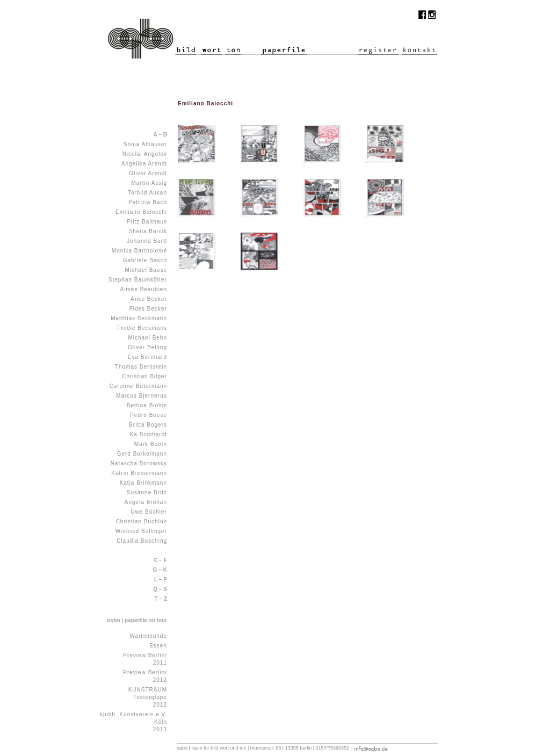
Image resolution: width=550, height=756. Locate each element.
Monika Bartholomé (139, 251)
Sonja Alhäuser (145, 144)
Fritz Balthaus (147, 222)
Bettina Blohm (147, 405)
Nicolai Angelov (145, 154)
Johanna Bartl (147, 241)
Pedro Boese (149, 415)
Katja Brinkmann (143, 483)
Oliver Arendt (148, 173)
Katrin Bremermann (139, 473)
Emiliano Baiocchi (141, 212)
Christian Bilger (144, 376)
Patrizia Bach (148, 202)
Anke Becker (149, 299)
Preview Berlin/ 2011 (145, 659)
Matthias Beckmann (139, 318)
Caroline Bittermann (138, 386)
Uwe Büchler (149, 512)
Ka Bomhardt (149, 434)
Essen (158, 646)
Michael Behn (147, 338)
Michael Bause (146, 270)
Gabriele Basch (145, 260)
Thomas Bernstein (141, 367)
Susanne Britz (147, 492)
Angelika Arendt (144, 164)
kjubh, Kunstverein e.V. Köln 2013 (133, 722)
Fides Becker (148, 309)
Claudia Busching (142, 541)
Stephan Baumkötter (138, 280)
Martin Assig (149, 183)
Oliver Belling (147, 347)
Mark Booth (151, 444)
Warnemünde (148, 636)
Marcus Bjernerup (142, 396)
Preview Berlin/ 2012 (145, 676)
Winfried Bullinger (141, 531)
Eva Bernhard (147, 357)
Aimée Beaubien (144, 289)
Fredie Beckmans (142, 328)
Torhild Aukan (147, 193)
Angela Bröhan (146, 502)
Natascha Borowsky (139, 463)
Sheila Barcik (148, 231)
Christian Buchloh (142, 521)
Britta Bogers (148, 425)
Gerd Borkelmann (142, 454)
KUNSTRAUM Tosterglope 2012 (148, 697)
